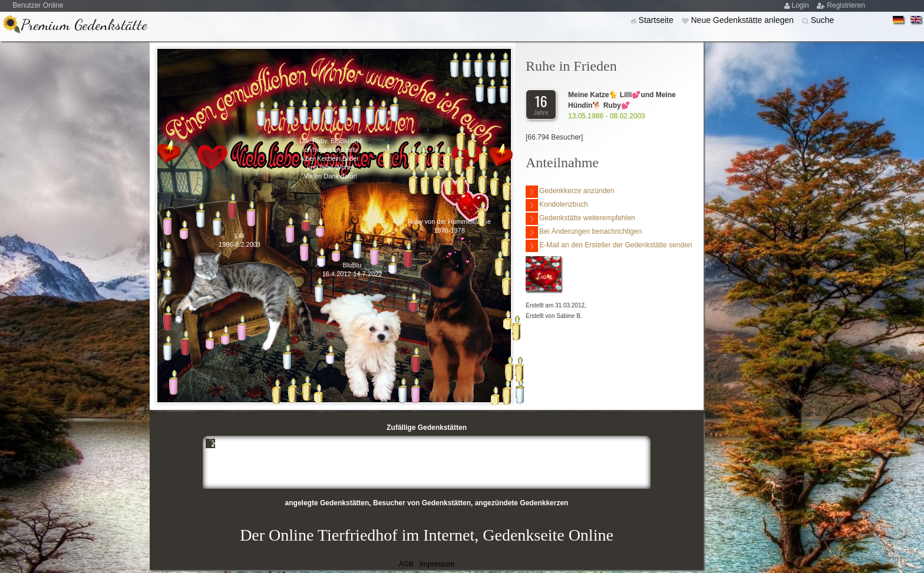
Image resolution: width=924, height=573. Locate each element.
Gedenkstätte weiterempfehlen (580, 219)
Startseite (657, 20)
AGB (406, 564)
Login (801, 5)
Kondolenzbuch (557, 205)
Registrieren (846, 5)
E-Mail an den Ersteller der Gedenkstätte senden (609, 246)
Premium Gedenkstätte (84, 24)
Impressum (437, 564)
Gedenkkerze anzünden (570, 192)
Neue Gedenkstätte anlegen (743, 20)
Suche (823, 20)
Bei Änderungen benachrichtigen (584, 232)
